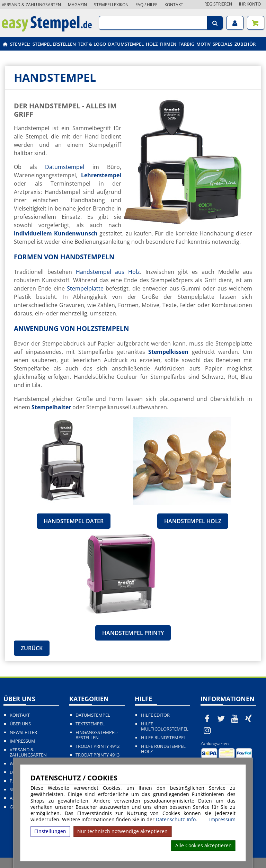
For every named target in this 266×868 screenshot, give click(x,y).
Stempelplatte (85, 288)
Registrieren (218, 4)
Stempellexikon (111, 5)
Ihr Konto (250, 4)
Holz (152, 44)
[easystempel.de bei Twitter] (221, 718)
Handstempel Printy (133, 633)
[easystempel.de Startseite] (47, 30)
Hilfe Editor (155, 715)
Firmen (168, 44)
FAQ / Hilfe (147, 5)
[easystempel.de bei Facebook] (207, 718)
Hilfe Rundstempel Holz (163, 749)
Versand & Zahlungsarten (31, 5)
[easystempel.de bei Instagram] (207, 730)
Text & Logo (92, 44)
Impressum (222, 820)
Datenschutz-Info (176, 819)
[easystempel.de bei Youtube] (235, 718)
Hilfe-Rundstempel (163, 738)
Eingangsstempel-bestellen (97, 735)
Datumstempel (126, 44)
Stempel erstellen (54, 44)
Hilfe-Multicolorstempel (165, 726)
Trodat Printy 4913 (97, 755)
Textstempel (90, 724)
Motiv (203, 44)
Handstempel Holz (193, 521)
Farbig (186, 44)
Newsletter (23, 732)
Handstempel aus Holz (108, 272)
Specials (223, 44)
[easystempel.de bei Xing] (248, 718)
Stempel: (20, 44)
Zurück (32, 648)
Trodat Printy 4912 (97, 746)
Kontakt (174, 5)
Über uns (20, 724)
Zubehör (245, 44)
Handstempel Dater (74, 521)
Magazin (77, 5)
